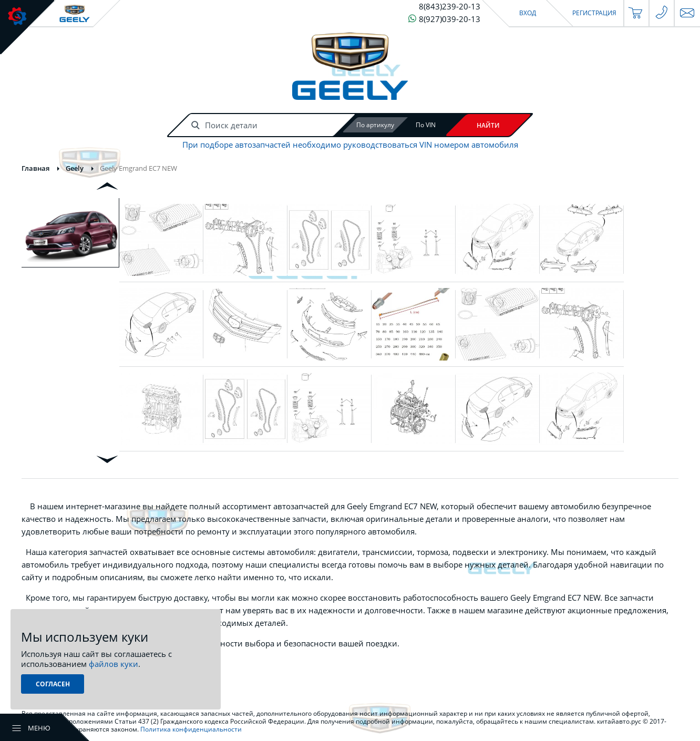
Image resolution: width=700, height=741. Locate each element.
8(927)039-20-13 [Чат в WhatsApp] (444, 19)
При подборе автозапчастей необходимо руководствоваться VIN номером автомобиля (350, 145)
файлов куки (114, 664)
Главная (35, 168)
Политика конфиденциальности (191, 729)
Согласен (53, 684)
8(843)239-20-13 (450, 7)
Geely (75, 168)
